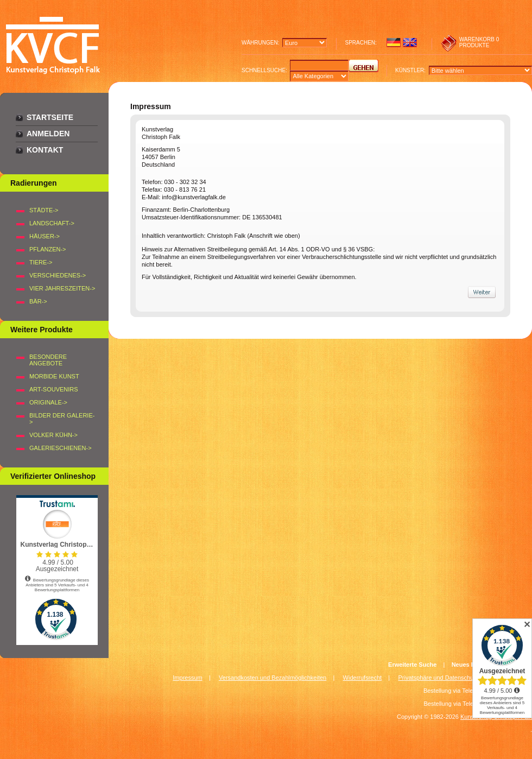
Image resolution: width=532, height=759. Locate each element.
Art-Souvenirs (54, 389)
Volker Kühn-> (53, 435)
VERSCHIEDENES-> (58, 275)
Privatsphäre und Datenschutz (438, 678)
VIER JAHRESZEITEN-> (62, 288)
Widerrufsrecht (363, 678)
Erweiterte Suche (412, 665)
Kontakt (45, 150)
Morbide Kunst (54, 376)
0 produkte (479, 42)
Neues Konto (470, 665)
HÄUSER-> (45, 236)
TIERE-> (41, 262)
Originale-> (48, 402)
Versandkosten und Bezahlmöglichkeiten (273, 678)
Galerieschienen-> (61, 448)
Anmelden (48, 134)
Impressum (187, 678)
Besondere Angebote (48, 360)
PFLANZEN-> (48, 249)
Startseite (50, 117)
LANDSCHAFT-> (52, 223)
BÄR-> (38, 301)
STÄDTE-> (44, 210)
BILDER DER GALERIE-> (62, 419)
